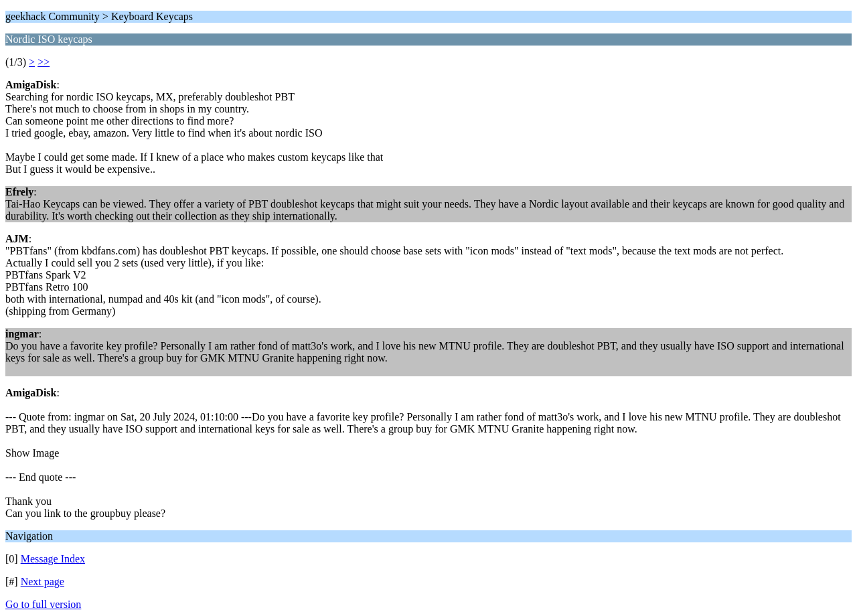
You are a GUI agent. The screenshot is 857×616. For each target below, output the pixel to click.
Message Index (53, 559)
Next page (43, 582)
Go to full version (43, 604)
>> (44, 62)
